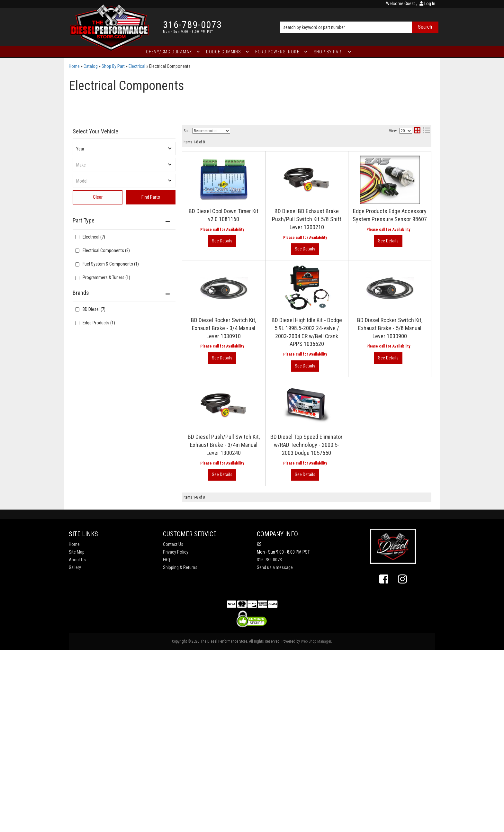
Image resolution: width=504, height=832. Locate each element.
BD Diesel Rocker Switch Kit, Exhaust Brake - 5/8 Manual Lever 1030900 (390, 328)
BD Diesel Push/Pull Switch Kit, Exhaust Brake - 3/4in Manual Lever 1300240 (224, 445)
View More (222, 241)
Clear (98, 197)
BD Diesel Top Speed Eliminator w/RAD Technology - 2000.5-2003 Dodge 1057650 (306, 445)
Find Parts (151, 197)
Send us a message (275, 567)
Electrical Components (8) (106, 250)
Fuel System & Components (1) (111, 264)
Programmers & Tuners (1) (106, 277)
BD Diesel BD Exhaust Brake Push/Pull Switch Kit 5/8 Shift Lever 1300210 (307, 219)
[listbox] (124, 149)
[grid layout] (417, 131)
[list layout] (426, 131)
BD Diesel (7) (94, 309)
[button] (359, 18)
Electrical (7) (94, 237)
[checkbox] (77, 309)
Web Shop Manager (316, 641)
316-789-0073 (269, 560)
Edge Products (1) (99, 323)
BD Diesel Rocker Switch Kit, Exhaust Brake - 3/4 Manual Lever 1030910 (224, 328)
